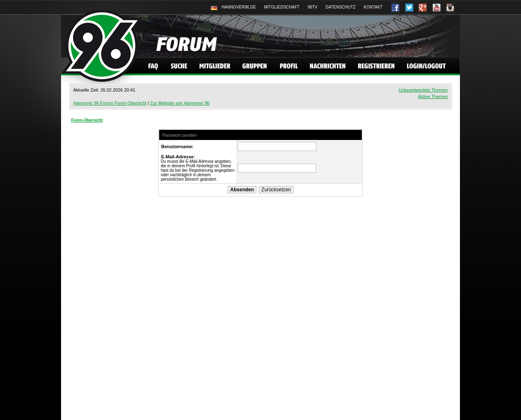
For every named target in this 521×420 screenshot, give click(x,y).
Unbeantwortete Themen (423, 90)
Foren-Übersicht (87, 120)
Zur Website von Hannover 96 (180, 103)
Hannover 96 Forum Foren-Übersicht (110, 103)
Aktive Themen (433, 96)
